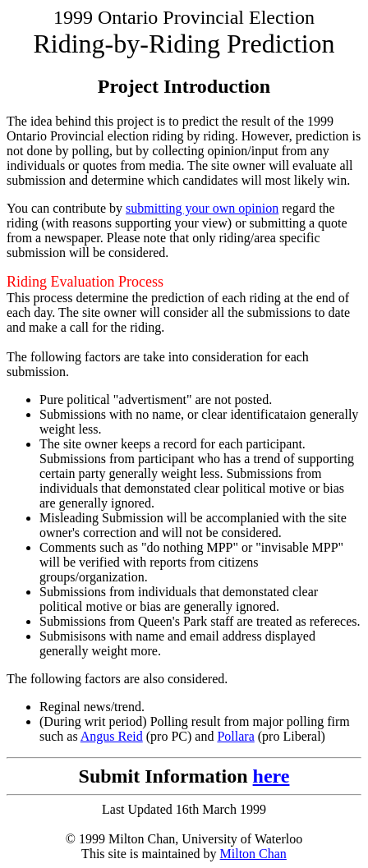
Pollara (235, 736)
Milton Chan (253, 854)
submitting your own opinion (202, 208)
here (271, 776)
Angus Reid (112, 736)
